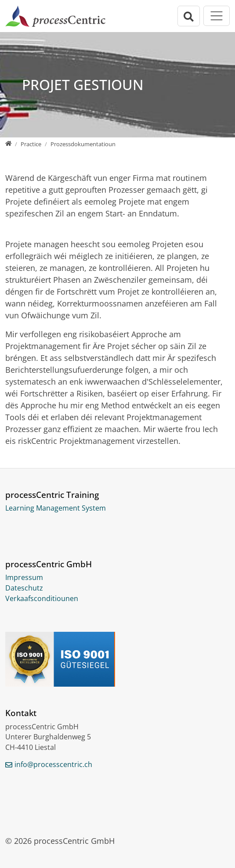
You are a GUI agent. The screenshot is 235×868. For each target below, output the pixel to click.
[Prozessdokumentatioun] (83, 144)
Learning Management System (56, 508)
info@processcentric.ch (53, 764)
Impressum (24, 577)
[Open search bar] (189, 16)
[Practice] (31, 144)
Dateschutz (24, 588)
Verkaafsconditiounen (42, 598)
